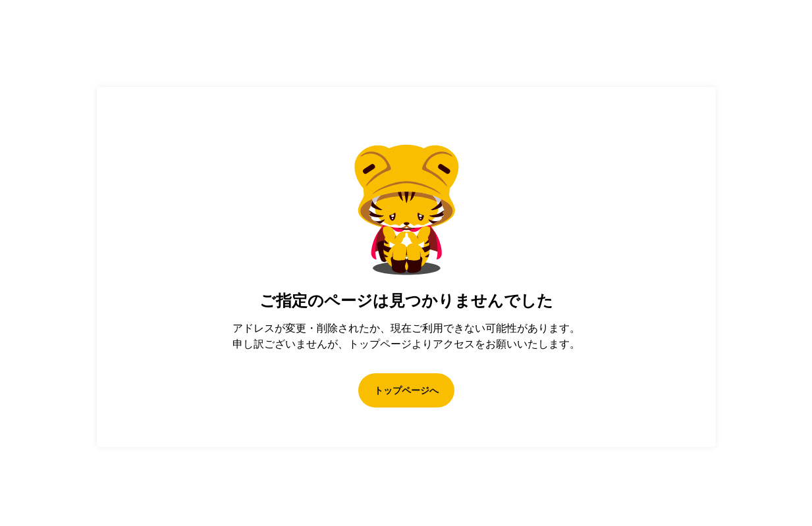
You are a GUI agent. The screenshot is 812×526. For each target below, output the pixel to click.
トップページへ (406, 390)
